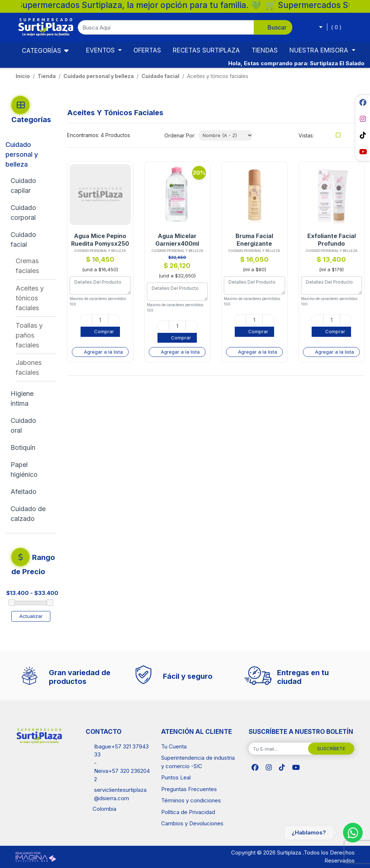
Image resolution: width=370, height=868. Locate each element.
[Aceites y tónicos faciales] (36, 298)
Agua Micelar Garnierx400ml (177, 240)
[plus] (114, 320)
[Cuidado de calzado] (30, 514)
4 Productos (115, 135)
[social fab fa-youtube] (363, 152)
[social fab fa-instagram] (363, 119)
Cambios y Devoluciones (192, 823)
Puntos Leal (176, 777)
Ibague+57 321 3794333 (121, 751)
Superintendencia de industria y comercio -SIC (198, 762)
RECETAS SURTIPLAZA (206, 50)
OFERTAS (147, 50)
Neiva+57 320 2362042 (122, 775)
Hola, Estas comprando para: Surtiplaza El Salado (296, 63)
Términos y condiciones (191, 800)
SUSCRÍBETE (331, 748)
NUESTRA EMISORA (320, 50)
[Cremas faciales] (36, 266)
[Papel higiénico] (30, 470)
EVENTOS (101, 50)
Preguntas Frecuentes (189, 789)
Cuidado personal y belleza (99, 76)
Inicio (23, 76)
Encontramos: (83, 135)
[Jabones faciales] (36, 367)
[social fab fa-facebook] (363, 102)
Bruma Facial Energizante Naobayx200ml (254, 240)
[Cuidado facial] (29, 240)
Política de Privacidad (188, 812)
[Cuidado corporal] (30, 213)
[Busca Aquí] (166, 27)
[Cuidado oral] (30, 425)
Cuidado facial (160, 76)
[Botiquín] (30, 447)
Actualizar (31, 616)
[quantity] (100, 320)
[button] (185, 27)
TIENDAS (265, 50)
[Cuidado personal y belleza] (27, 154)
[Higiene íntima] (30, 398)
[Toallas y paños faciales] (36, 335)
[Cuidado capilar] (30, 186)
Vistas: (306, 135)
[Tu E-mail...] (279, 749)
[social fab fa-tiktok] (363, 135)
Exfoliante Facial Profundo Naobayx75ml (332, 240)
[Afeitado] (30, 492)
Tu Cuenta (174, 746)
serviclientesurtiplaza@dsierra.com (120, 794)
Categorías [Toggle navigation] (36, 50)
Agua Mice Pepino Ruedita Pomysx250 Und (100, 240)
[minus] (86, 320)
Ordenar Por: (180, 135)
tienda (47, 76)
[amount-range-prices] (46, 593)
